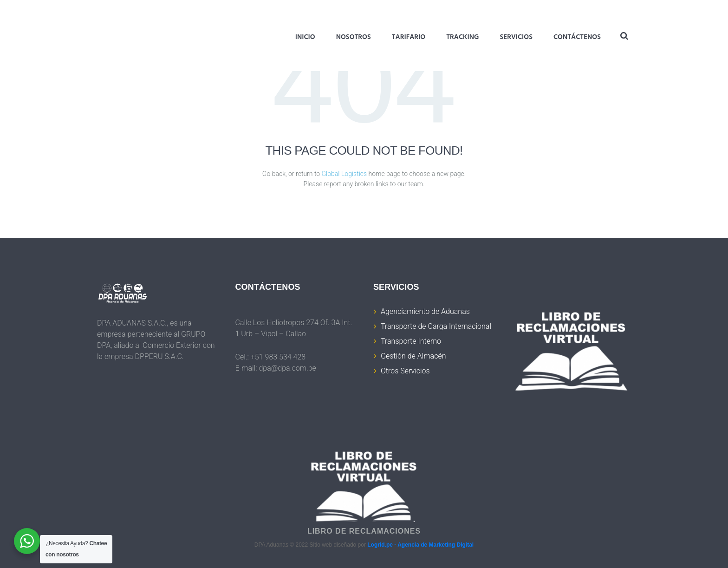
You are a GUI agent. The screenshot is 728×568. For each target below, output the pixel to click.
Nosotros (354, 37)
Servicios (516, 37)
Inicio (305, 37)
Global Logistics (344, 174)
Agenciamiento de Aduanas (425, 311)
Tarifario (409, 37)
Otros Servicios (405, 371)
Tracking (462, 37)
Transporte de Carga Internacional (436, 326)
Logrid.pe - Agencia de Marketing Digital (420, 545)
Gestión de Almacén (413, 356)
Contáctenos (577, 37)
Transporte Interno (411, 341)
